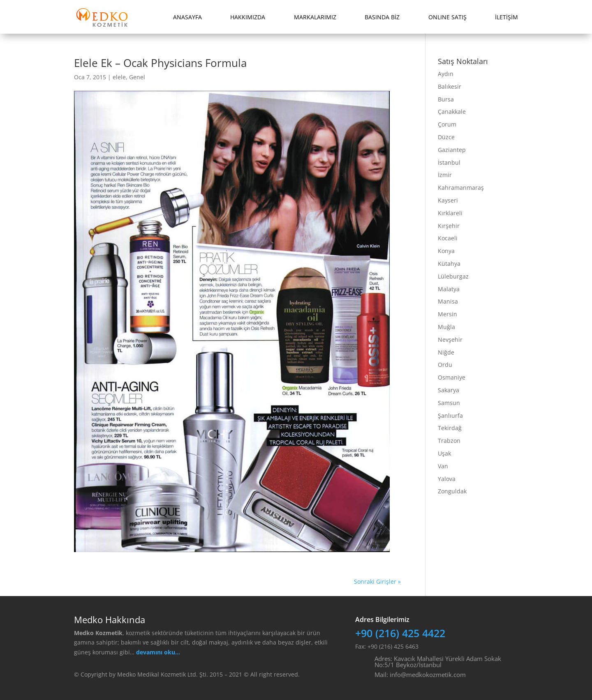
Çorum (447, 124)
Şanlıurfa (450, 416)
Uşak (444, 453)
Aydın (446, 74)
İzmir (445, 175)
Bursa (446, 99)
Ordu (445, 365)
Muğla (446, 327)
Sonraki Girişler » (377, 581)
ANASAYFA (187, 17)
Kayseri (448, 200)
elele (119, 77)
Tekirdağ (450, 428)
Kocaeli (448, 238)
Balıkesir (450, 86)
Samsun (449, 403)
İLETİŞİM (506, 17)
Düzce (446, 137)
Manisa (448, 301)
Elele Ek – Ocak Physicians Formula (160, 63)
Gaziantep (452, 150)
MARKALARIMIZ (315, 17)
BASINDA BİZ (382, 17)
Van (443, 466)
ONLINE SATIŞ (447, 17)
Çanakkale (452, 112)
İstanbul (449, 162)
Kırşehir (449, 226)
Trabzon (449, 441)
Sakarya (449, 390)
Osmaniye (452, 377)
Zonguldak (452, 491)
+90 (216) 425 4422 (400, 633)
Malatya (449, 289)
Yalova (447, 479)
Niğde (446, 352)
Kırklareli (450, 213)
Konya (446, 251)
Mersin (447, 314)
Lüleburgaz (453, 276)
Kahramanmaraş (461, 188)
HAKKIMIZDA (248, 17)
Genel (137, 77)
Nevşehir (450, 340)
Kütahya (449, 264)
